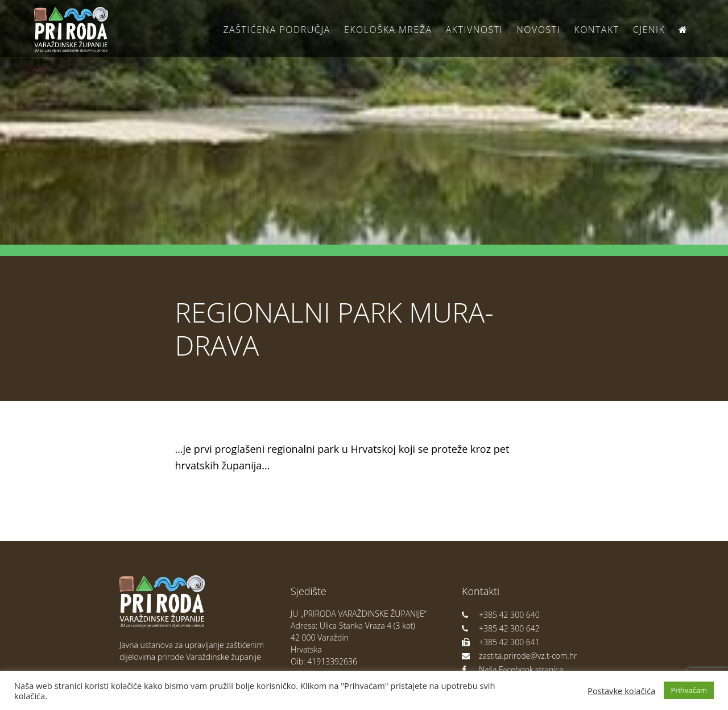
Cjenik (649, 30)
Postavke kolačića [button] (621, 691)
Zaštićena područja (276, 30)
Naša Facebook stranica (513, 669)
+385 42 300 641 (501, 642)
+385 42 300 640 (501, 615)
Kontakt (596, 30)
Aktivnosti (474, 30)
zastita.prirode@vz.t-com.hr (519, 656)
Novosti (538, 30)
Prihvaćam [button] (689, 690)
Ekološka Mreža (388, 30)
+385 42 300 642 (501, 628)
